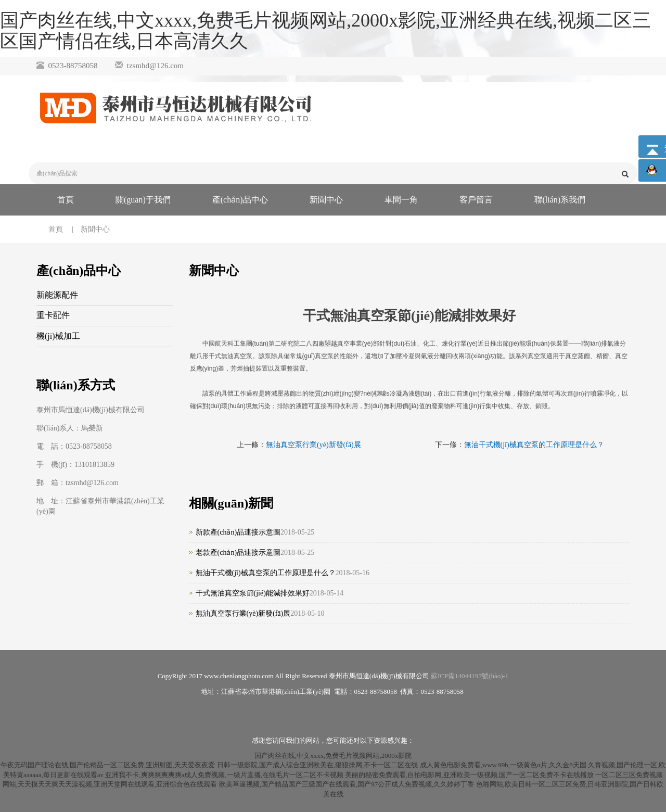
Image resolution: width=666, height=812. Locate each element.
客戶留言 (476, 200)
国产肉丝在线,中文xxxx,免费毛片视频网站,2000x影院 (333, 756)
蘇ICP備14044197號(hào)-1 (470, 676)
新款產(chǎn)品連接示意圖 (238, 532)
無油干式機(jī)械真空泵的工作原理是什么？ (534, 445)
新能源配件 (57, 295)
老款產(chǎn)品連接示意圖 (238, 553)
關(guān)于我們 (143, 200)
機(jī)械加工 (58, 336)
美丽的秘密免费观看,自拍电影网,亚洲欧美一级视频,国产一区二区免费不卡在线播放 (469, 775)
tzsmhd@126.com (155, 66)
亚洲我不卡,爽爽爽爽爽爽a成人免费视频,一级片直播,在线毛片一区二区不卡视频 (224, 775)
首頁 (66, 200)
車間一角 (401, 200)
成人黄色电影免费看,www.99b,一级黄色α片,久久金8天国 (503, 765)
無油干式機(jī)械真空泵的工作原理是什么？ (266, 573)
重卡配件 (53, 315)
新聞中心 (326, 200)
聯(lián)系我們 (560, 200)
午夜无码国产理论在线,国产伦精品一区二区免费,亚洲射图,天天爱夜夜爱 (108, 765)
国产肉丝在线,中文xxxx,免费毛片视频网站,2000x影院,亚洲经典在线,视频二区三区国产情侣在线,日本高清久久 (325, 31)
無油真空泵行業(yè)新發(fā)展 (313, 445)
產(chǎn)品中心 (240, 200)
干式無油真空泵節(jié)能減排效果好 (253, 593)
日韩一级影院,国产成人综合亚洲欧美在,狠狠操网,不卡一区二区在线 (318, 765)
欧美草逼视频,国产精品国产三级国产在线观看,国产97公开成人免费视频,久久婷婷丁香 (347, 784)
